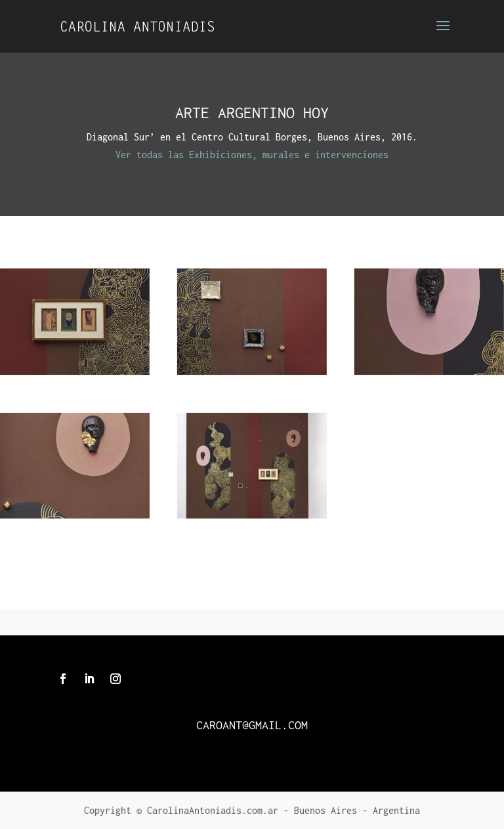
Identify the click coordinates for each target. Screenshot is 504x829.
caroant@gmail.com (252, 725)
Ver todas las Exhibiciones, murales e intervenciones (252, 155)
